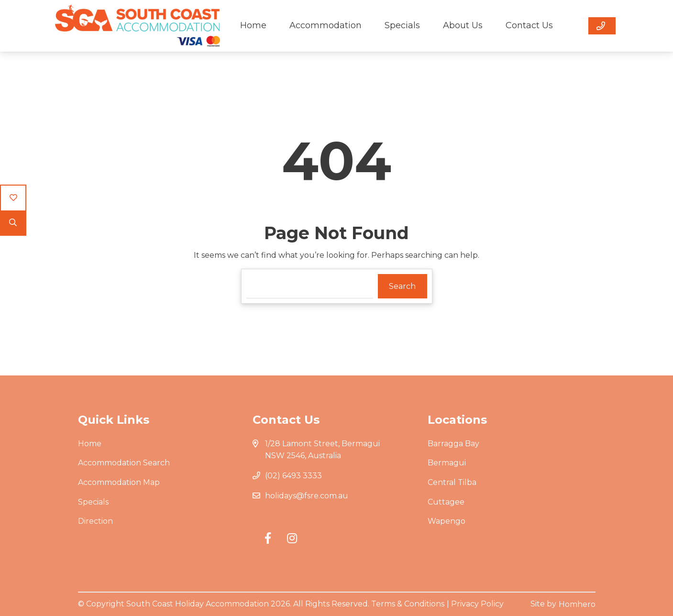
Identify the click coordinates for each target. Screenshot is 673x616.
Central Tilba (452, 482)
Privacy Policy (477, 604)
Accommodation (325, 25)
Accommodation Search (124, 463)
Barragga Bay (453, 444)
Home (253, 25)
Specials (402, 25)
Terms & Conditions (408, 604)
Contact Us (529, 25)
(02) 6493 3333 (293, 476)
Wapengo (447, 521)
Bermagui (447, 463)
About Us (463, 25)
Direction (95, 521)
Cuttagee (446, 502)
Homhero (577, 604)
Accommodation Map (119, 482)
